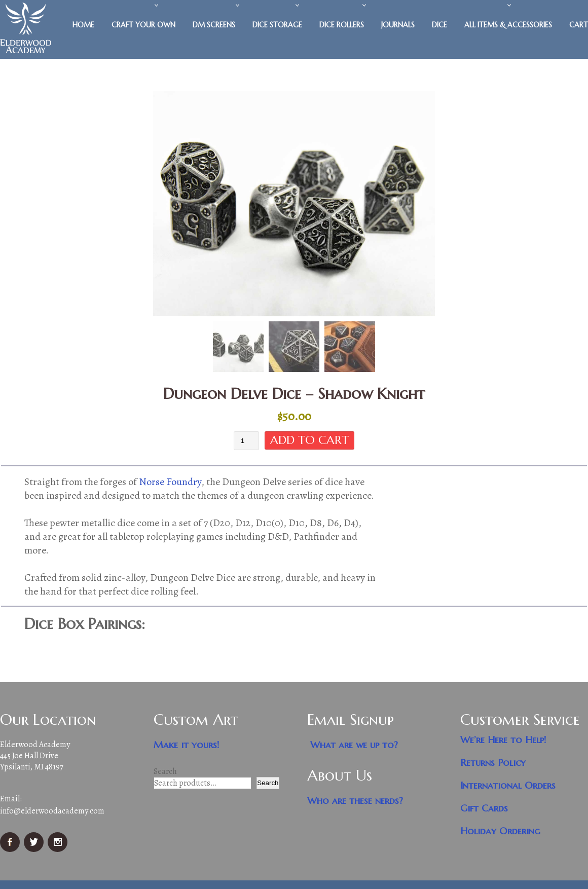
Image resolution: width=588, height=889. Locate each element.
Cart (579, 25)
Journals (398, 25)
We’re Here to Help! (503, 740)
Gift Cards (484, 809)
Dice (439, 25)
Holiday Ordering (500, 831)
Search (165, 772)
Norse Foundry (170, 482)
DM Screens (214, 25)
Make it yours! (187, 745)
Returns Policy (493, 763)
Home (83, 25)
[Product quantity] (246, 441)
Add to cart (309, 440)
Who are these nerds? (355, 801)
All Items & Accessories (508, 25)
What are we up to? (354, 745)
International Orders (508, 786)
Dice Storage (277, 25)
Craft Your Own (143, 25)
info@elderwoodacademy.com (52, 811)
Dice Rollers (342, 25)
